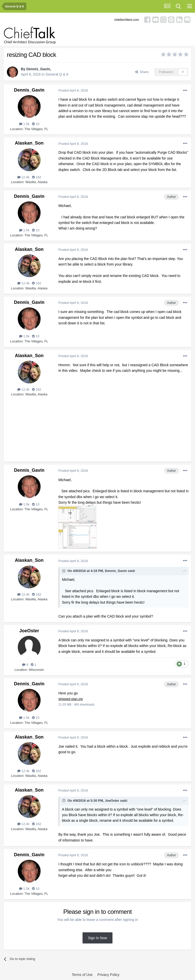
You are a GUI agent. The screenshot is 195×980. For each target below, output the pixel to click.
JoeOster (29, 631)
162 (37, 177)
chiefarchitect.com (127, 20)
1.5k (24, 124)
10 (36, 124)
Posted (73, 90)
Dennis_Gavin (38, 69)
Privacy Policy (108, 975)
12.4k (23, 177)
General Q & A (57, 74)
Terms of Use (82, 975)
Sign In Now (97, 938)
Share (142, 72)
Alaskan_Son (29, 143)
